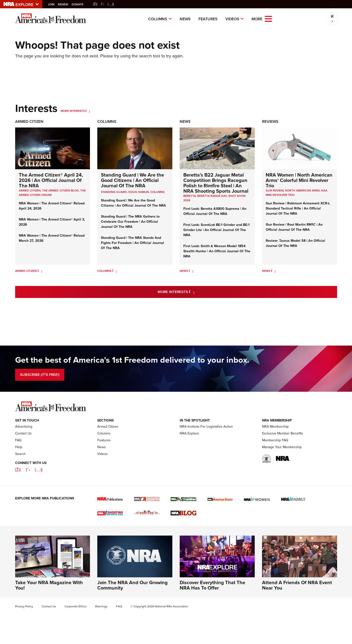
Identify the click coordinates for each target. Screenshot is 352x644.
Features (208, 19)
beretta (190, 196)
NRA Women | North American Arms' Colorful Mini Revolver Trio (299, 180)
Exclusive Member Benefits (283, 433)
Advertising (24, 427)
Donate (79, 4)
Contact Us (23, 433)
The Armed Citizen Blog (60, 190)
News (185, 19)
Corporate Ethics (76, 606)
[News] (191, 271)
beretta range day (212, 196)
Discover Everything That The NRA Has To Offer (212, 585)
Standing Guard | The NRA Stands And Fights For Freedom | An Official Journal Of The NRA (132, 243)
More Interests (73, 111)
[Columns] (115, 271)
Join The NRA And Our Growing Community (132, 585)
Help (19, 447)
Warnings (101, 606)
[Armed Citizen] (40, 271)
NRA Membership (275, 427)
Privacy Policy (24, 606)
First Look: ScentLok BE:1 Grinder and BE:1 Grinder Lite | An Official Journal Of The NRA (216, 230)
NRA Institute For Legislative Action (206, 427)
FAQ (18, 440)
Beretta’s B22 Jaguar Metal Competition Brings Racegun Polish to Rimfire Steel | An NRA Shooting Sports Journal (216, 183)
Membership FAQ (275, 440)
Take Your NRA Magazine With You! (49, 585)
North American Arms (302, 190)
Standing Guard (114, 192)
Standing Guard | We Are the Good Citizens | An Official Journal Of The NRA (132, 180)
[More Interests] (88, 111)
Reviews (270, 121)
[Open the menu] (268, 18)
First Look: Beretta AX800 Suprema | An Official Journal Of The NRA (215, 211)
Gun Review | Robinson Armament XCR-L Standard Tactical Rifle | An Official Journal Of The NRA (298, 208)
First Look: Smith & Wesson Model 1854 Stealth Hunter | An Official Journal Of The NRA (217, 251)
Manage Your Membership (282, 447)
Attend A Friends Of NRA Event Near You (297, 585)
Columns (158, 19)
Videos (232, 19)
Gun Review (275, 190)
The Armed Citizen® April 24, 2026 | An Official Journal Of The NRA (51, 180)
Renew (65, 4)
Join (53, 4)
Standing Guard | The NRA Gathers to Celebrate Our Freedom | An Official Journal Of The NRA (130, 222)
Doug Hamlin (139, 192)
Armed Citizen (29, 121)
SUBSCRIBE (40, 375)
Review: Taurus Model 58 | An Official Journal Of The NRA (295, 243)
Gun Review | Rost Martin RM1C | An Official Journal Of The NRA (294, 227)
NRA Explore (189, 433)
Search (20, 454)
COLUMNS (157, 192)
